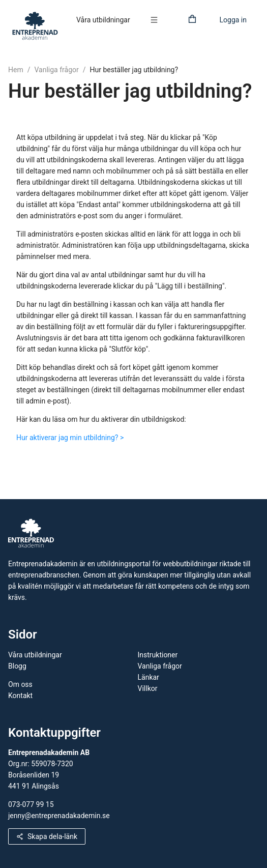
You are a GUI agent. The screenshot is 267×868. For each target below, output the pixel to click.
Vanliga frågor (56, 70)
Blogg (17, 666)
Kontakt (20, 696)
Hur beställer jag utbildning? (134, 70)
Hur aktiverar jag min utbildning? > (70, 438)
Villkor (148, 688)
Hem (16, 70)
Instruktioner (158, 655)
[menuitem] (103, 20)
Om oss (20, 684)
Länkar (149, 677)
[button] (157, 20)
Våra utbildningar (103, 20)
